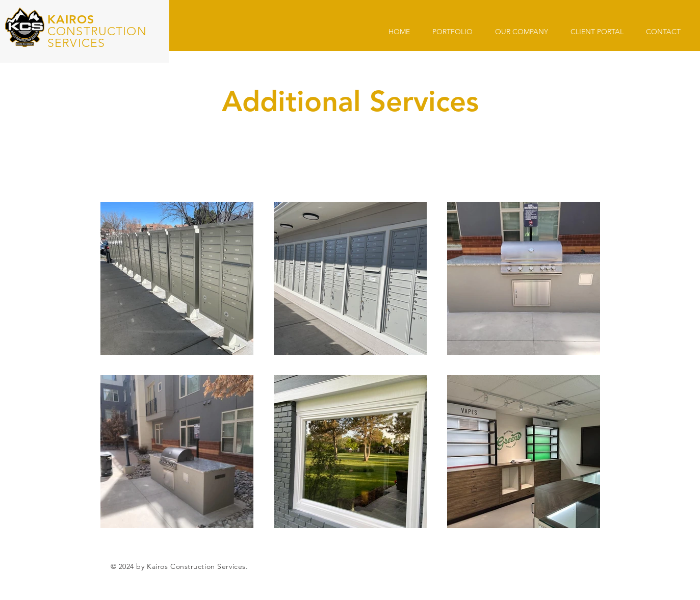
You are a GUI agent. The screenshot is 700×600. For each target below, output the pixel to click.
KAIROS (71, 19)
